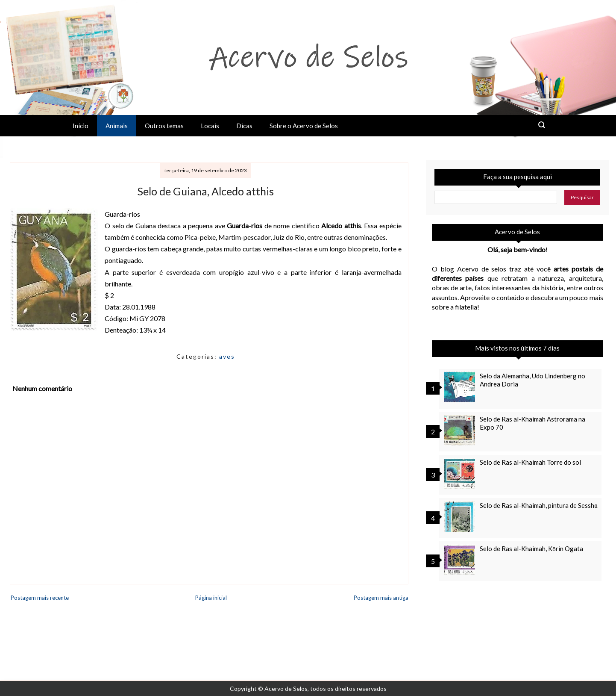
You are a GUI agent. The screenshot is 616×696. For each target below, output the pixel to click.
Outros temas (164, 126)
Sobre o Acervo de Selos (304, 126)
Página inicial (211, 598)
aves (227, 356)
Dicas (244, 126)
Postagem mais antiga (381, 598)
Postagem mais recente (40, 598)
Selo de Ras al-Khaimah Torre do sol (530, 462)
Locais (210, 126)
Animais (117, 126)
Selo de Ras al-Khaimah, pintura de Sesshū (539, 505)
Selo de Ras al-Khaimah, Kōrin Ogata (531, 549)
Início (81, 126)
